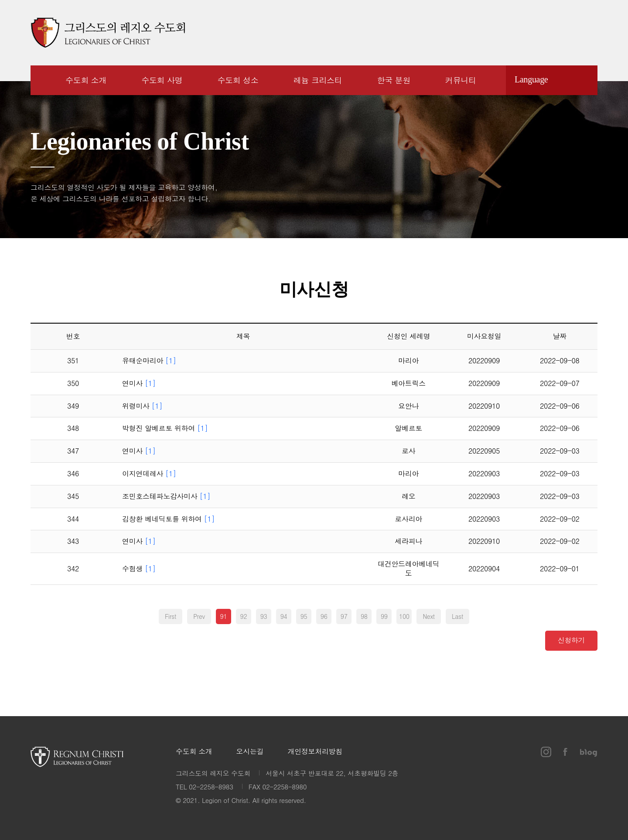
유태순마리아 (149, 361)
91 (224, 616)
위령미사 (142, 406)
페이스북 (565, 33)
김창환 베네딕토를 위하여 (168, 519)
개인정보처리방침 (315, 752)
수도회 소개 (194, 752)
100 (404, 616)
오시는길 (250, 752)
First (171, 616)
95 (304, 616)
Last (457, 616)
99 (384, 616)
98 (364, 616)
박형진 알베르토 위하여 (165, 429)
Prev (199, 616)
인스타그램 (544, 33)
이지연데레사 (149, 474)
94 (284, 616)
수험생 (139, 569)
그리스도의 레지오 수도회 (108, 33)
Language (531, 79)
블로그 (589, 33)
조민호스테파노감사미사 (166, 497)
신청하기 (572, 640)
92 (244, 616)
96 (324, 616)
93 (264, 616)
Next (428, 616)
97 (344, 616)
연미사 (139, 384)
